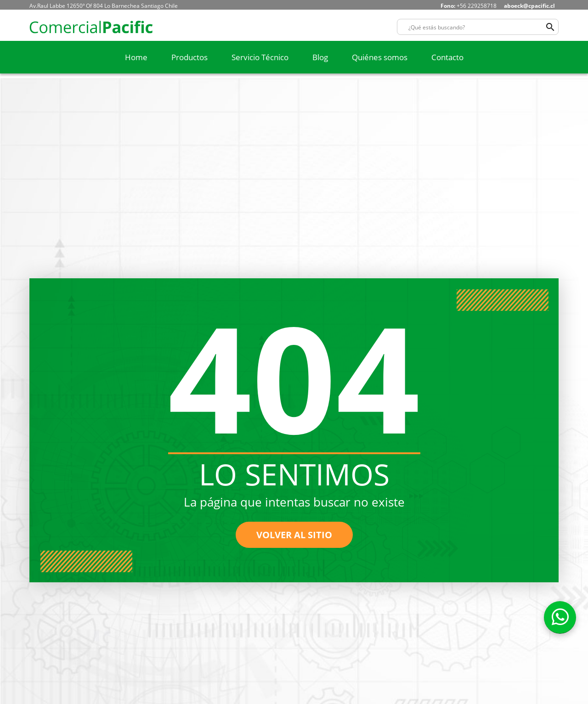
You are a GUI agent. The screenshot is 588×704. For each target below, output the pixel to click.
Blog (320, 57)
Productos (189, 57)
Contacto (447, 57)
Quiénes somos (380, 57)
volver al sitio (294, 535)
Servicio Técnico (260, 57)
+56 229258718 (469, 6)
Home (136, 57)
